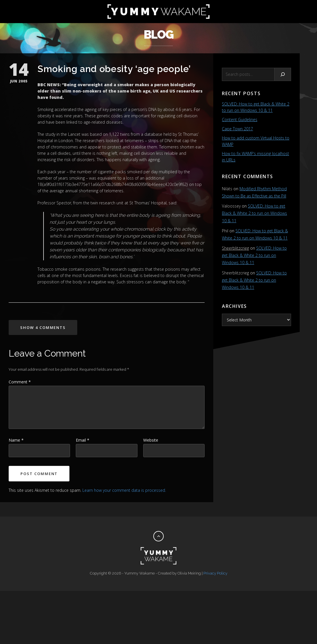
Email (83, 440)
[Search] (283, 74)
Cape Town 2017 (237, 129)
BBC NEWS (49, 85)
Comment (20, 382)
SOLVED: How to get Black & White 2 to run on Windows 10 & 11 (254, 213)
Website (151, 440)
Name (16, 440)
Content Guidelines (240, 119)
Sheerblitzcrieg (235, 248)
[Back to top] (158, 536)
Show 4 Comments (43, 327)
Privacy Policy (215, 573)
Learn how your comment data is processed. (124, 490)
